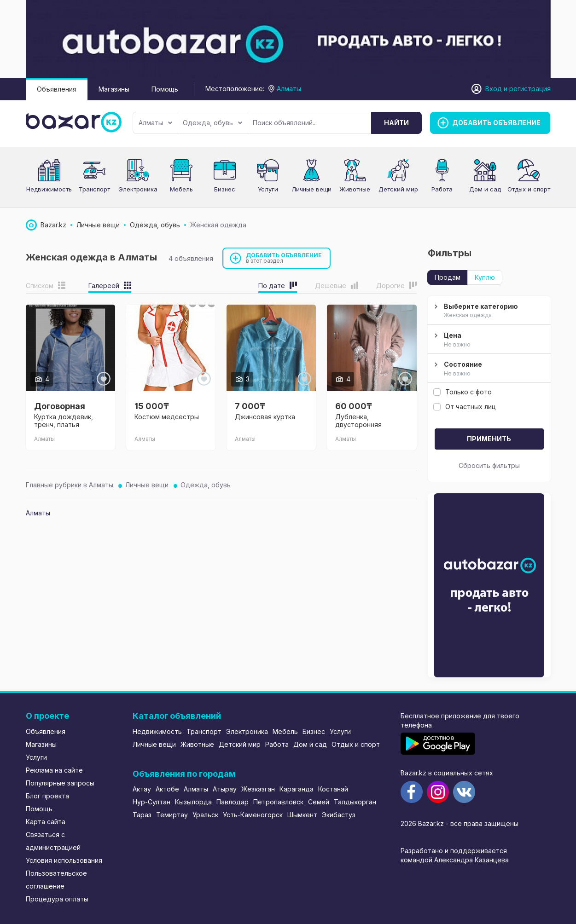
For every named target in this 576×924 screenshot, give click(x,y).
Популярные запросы (60, 783)
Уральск (205, 815)
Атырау (225, 789)
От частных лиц (465, 407)
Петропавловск (278, 802)
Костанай (333, 789)
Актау (142, 789)
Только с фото (463, 392)
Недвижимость (49, 189)
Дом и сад (485, 189)
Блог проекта (47, 796)
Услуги (268, 189)
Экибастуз (339, 815)
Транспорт (94, 189)
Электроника (138, 189)
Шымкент (302, 815)
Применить (489, 439)
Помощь (165, 89)
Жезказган (258, 789)
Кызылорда (193, 802)
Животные (197, 744)
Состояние (488, 369)
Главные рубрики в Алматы (70, 485)
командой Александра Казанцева (455, 860)
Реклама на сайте (54, 770)
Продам (448, 277)
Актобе (167, 789)
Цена (488, 340)
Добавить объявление (284, 258)
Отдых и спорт (529, 189)
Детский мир (398, 189)
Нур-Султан (151, 802)
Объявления (57, 89)
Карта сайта (46, 822)
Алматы (155, 123)
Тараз (142, 815)
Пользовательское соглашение (56, 880)
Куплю (485, 277)
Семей (319, 802)
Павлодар (233, 802)
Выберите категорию (488, 311)
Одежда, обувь (212, 123)
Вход (494, 89)
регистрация (530, 89)
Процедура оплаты (57, 899)
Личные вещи (311, 189)
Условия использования (64, 860)
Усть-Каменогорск (253, 815)
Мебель (181, 189)
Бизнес (225, 189)
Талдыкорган (355, 802)
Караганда (297, 789)
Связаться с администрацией (53, 841)
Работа (442, 189)
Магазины (114, 89)
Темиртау (172, 815)
